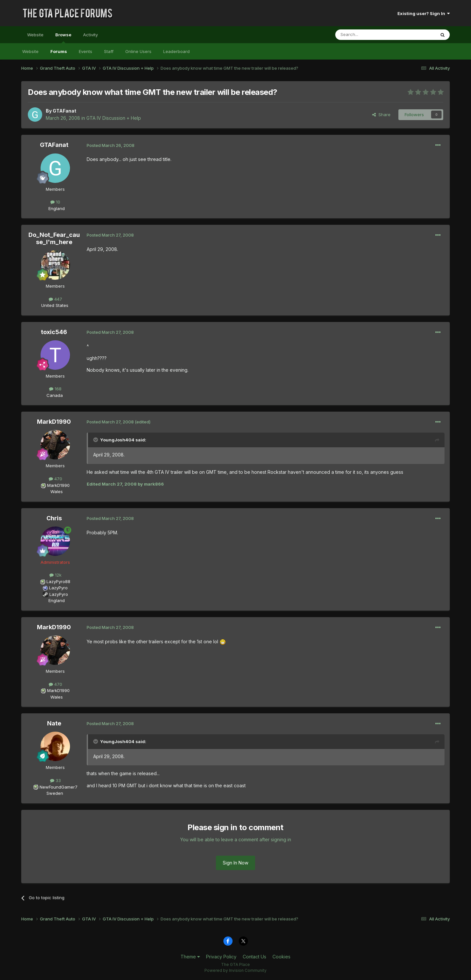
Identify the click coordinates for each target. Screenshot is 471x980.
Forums (59, 51)
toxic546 (54, 332)
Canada (55, 395)
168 (55, 389)
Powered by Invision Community (235, 970)
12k (55, 575)
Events (86, 51)
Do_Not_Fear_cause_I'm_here (54, 238)
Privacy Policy (221, 957)
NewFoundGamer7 (59, 787)
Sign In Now (235, 863)
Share (381, 115)
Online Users (138, 51)
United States (55, 305)
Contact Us (254, 957)
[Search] (369, 35)
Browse (63, 38)
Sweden (55, 793)
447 (55, 299)
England (55, 208)
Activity (90, 35)
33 (55, 780)
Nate (54, 723)
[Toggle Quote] (96, 440)
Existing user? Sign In (424, 13)
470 (55, 479)
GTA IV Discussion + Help (114, 118)
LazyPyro (58, 588)
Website (35, 35)
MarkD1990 (54, 422)
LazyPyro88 (58, 581)
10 (55, 202)
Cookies (281, 957)
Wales (55, 491)
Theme (190, 957)
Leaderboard (176, 51)
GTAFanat (64, 111)
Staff (109, 51)
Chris (54, 518)
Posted (111, 145)
